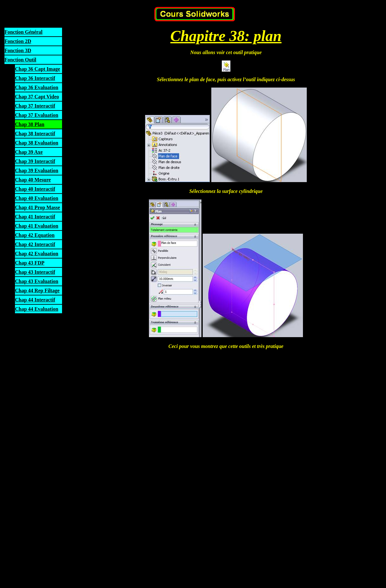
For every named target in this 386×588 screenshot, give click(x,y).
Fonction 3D (18, 50)
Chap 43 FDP (30, 263)
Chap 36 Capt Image (38, 69)
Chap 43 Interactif (35, 272)
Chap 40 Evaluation (37, 198)
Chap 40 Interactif (35, 189)
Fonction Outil (20, 60)
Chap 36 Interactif (35, 78)
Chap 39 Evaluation (37, 170)
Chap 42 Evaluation (37, 254)
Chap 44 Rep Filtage (37, 290)
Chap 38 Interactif (35, 134)
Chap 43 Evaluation (37, 281)
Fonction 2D (18, 41)
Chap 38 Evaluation (37, 143)
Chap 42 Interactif (35, 244)
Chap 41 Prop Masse (38, 207)
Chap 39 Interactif (35, 161)
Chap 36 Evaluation (37, 87)
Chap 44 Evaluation (37, 309)
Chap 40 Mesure (33, 180)
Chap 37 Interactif (35, 106)
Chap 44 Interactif (35, 300)
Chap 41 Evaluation (37, 226)
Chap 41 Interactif (35, 217)
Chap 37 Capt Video (37, 97)
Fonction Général (24, 32)
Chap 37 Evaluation (37, 115)
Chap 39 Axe (29, 152)
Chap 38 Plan (30, 124)
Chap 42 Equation (35, 235)
